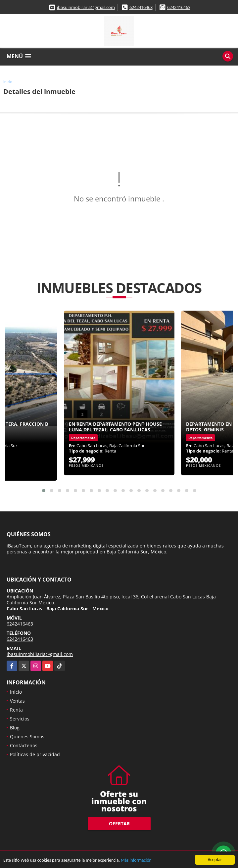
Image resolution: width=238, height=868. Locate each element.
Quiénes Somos (27, 737)
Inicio (8, 82)
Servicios (20, 719)
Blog (15, 728)
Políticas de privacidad (35, 754)
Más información (137, 861)
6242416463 (141, 7)
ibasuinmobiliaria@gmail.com (86, 7)
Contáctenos (24, 745)
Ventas (17, 701)
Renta (16, 710)
